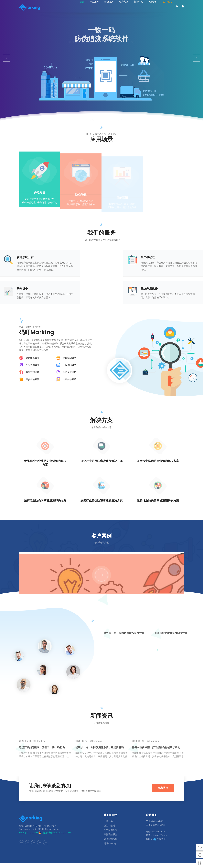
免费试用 (166, 8)
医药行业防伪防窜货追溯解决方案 (45, 501)
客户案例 (122, 8)
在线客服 (159, 844)
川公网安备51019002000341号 (54, 838)
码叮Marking (110, 849)
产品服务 (93, 8)
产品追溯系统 (110, 835)
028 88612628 (158, 837)
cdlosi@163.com (159, 840)
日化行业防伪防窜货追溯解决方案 (101, 462)
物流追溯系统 (110, 844)
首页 (80, 8)
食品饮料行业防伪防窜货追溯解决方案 (45, 463)
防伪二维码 (109, 831)
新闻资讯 (137, 8)
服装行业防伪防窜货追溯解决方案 (158, 501)
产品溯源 (40, 198)
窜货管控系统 (110, 840)
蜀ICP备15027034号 (28, 838)
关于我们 (151, 8)
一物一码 (108, 826)
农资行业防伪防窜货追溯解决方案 (101, 501)
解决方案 (107, 8)
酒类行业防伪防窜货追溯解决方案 (158, 462)
